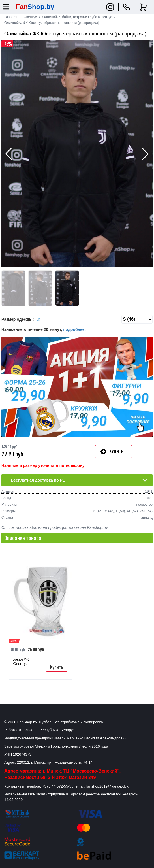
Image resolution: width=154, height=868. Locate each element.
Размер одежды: (22, 319)
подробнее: (74, 329)
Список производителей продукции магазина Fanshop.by (55, 527)
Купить (56, 667)
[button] (145, 154)
